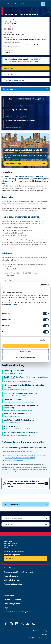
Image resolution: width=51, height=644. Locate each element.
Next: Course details (26, 504)
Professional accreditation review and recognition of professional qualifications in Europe (26, 484)
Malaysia (7, 555)
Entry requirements (10, 74)
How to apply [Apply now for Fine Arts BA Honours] (8, 68)
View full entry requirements (12, 47)
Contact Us (44, 634)
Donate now (10, 558)
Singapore (16, 555)
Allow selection (25, 352)
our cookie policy (12, 305)
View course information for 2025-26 (22, 62)
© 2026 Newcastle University (38, 638)
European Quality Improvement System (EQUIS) (20, 458)
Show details (40, 340)
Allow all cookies (26, 346)
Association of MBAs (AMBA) (14, 460)
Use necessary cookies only (25, 358)
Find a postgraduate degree (13, 518)
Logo (3, 4)
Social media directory (40, 631)
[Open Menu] (48, 4)
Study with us (8, 524)
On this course (9, 89)
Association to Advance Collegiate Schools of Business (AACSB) (25, 455)
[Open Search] (43, 4)
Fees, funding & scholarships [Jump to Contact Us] (14, 80)
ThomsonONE (11, 269)
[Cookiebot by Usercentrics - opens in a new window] (40, 285)
